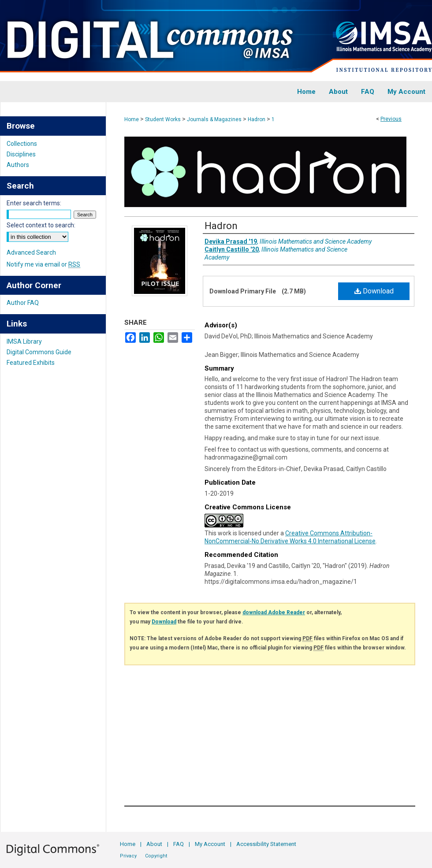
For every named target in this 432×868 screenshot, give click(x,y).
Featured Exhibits (31, 363)
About (154, 844)
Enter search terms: (34, 203)
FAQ (179, 844)
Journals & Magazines (214, 119)
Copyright (156, 856)
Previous (391, 119)
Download (374, 291)
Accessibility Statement (266, 844)
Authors (18, 165)
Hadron (257, 119)
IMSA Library (24, 341)
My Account (210, 844)
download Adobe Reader (274, 612)
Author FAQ (23, 303)
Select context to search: (41, 225)
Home (132, 119)
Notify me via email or (43, 264)
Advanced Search (31, 252)
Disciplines (21, 154)
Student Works (163, 119)
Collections (22, 144)
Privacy (128, 856)
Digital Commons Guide (39, 352)
